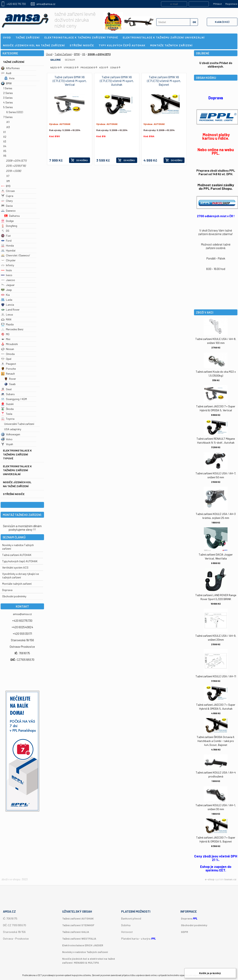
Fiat (6, 236)
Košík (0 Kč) (222, 22)
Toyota (8, 419)
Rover (10, 379)
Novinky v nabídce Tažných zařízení (85, 952)
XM (8, 181)
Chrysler (8, 260)
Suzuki (7, 404)
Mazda (7, 324)
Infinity (7, 265)
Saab (10, 384)
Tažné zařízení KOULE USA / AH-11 (216, 676)
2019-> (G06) (13, 171)
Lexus (7, 314)
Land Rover (10, 309)
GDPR (185, 932)
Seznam (70, 60)
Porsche (8, 369)
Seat (6, 389)
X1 (4, 132)
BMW (6, 83)
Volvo (7, 439)
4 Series (8, 102)
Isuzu (6, 270)
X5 (5, 151)
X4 (5, 146)
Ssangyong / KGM (14, 399)
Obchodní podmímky (14, 596)
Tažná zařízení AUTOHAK (17, 555)
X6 (5, 156)
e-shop (210, 879)
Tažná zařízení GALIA (76, 932)
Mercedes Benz (12, 329)
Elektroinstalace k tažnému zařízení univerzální (17, 470)
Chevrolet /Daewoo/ (16, 255)
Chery (7, 201)
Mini (6, 339)
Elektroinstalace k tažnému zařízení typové (17, 454)
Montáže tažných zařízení (17, 584)
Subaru (8, 394)
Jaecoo (8, 280)
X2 (5, 137)
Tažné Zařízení (14, 62)
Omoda (8, 354)
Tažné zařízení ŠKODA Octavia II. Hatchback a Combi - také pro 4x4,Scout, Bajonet (216, 741)
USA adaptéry (13, 429)
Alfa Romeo (10, 68)
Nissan (7, 349)
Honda (7, 245)
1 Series (8, 88)
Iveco (7, 275)
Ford (6, 241)
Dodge (7, 221)
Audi (6, 73)
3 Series (8, 98)
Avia (9, 78)
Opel (6, 359)
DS (5, 231)
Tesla (7, 414)
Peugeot (9, 364)
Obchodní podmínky (194, 925)
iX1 (8, 122)
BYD (6, 186)
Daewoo (8, 211)
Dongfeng (9, 226)
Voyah (7, 444)
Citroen (8, 191)
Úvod (49, 54)
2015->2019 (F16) (16, 166)
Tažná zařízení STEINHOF (78, 925)
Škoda (7, 409)
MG (5, 334)
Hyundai (8, 250)
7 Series (8, 117)
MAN (6, 319)
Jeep (6, 290)
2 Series (8, 93)
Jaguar (8, 285)
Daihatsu (12, 216)
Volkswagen (11, 434)
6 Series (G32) (15, 112)
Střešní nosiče (14, 494)
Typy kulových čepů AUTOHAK (20, 561)
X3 (5, 141)
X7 (8, 176)
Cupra (7, 196)
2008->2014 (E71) (16, 161)
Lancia (7, 305)
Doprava (7, 590)
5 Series (8, 107)
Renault (8, 374)
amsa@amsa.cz (46, 4)
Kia (5, 295)
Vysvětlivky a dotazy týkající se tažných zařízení (21, 576)
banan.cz (230, 879)
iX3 (8, 127)
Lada (7, 300)
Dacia (7, 206)
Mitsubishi (9, 344)
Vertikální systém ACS (15, 567)
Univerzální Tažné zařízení (19, 424)
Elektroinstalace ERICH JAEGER (83, 945)
